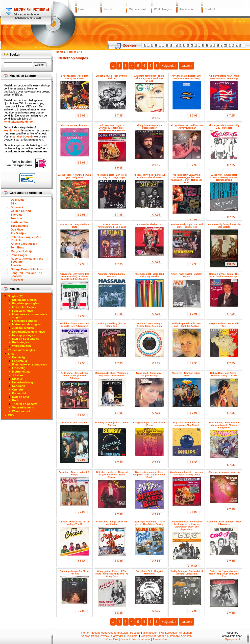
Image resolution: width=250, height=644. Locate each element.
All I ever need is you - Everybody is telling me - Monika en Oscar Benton (112, 128)
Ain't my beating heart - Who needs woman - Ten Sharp (187, 77)
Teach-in (16, 218)
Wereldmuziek (21, 346)
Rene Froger (19, 255)
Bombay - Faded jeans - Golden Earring (112, 424)
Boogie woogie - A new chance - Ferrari (149, 424)
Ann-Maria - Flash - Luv (149, 224)
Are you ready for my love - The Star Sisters (224, 226)
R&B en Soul (21, 397)
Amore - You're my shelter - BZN (74, 226)
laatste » (186, 66)
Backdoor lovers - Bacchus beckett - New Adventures (74, 325)
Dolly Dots (18, 200)
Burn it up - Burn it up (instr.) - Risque (74, 473)
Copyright (117, 636)
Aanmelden (160, 639)
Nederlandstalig (23, 382)
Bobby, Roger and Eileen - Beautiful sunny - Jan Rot (224, 374)
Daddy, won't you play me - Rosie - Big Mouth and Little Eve (224, 574)
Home (82, 9)
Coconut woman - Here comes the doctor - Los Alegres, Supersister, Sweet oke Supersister (187, 525)
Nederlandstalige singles (29, 332)
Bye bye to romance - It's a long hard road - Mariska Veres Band (149, 475)
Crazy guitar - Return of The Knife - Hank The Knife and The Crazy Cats (112, 574)
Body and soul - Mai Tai (74, 423)
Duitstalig (18, 357)
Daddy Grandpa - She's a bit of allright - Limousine (187, 572)
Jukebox (18, 375)
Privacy (105, 636)
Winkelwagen (163, 9)
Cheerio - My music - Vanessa (224, 472)
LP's (11, 354)
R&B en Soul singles (26, 339)
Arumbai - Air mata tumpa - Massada (112, 275)
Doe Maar (17, 229)
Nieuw (108, 9)
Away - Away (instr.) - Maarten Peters (187, 275)
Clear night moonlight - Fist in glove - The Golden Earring (149, 523)
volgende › (169, 66)
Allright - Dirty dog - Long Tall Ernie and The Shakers (149, 176)
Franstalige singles (25, 321)
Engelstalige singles (26, 303)
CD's (11, 415)
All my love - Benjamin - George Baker (149, 127)
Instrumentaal (21, 372)
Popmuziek (19, 393)
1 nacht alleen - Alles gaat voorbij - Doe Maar (74, 77)
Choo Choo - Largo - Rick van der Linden (112, 523)
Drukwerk (17, 207)
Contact (210, 9)
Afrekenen (186, 9)
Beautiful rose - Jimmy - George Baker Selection (149, 325)
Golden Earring (21, 211)
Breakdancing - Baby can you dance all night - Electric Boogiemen (224, 425)
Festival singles (22, 311)
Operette (18, 389)
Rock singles (21, 342)
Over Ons (112, 639)
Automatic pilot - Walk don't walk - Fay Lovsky (149, 275)
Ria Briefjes (19, 233)
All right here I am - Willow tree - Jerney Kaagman (187, 127)
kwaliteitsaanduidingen (19, 122)
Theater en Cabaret (25, 404)
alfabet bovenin (23, 136)
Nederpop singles (24, 335)
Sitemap (173, 636)
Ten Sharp (18, 247)
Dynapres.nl (232, 639)
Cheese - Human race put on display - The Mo (75, 523)
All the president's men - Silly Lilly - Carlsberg (224, 127)
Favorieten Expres (24, 307)
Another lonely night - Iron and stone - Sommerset (187, 226)
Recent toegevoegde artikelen (109, 633)
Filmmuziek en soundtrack (30, 364)
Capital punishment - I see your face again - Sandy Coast (187, 473)
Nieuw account (141, 639)
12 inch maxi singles (22, 350)
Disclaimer (132, 636)
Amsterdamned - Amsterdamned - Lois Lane (112, 226)
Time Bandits (20, 226)
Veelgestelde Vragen (153, 636)
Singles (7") (16, 296)
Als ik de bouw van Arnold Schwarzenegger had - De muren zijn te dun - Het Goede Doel (187, 179)
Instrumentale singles (26, 324)
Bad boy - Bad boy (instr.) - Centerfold (112, 325)
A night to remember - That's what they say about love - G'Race (149, 78)
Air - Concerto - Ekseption (75, 125)
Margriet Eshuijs (22, 251)
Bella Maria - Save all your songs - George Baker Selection (75, 376)
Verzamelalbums (23, 407)
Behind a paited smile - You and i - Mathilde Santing (187, 325)
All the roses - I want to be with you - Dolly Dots (74, 176)
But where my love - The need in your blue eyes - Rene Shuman (112, 475)
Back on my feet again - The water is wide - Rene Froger (224, 275)
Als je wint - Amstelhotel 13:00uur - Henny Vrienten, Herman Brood (224, 177)
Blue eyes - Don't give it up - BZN (186, 374)
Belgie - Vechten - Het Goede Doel (224, 325)
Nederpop (19, 386)
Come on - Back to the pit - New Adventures (224, 523)
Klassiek (18, 379)
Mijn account (137, 9)
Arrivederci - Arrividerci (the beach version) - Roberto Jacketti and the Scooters (75, 277)
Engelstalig (20, 361)
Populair (135, 633)
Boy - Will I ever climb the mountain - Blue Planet (187, 424)
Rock (16, 400)
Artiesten (186, 636)
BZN (14, 203)
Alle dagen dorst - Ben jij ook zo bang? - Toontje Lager (112, 176)
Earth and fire (20, 222)
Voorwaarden (90, 636)
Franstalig (19, 368)
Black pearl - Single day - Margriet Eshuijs (149, 374)
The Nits (16, 265)
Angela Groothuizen (24, 244)
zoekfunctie (11, 130)
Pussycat (17, 280)
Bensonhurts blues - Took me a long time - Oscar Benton (112, 374)
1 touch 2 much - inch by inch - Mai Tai (112, 77)
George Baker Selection (27, 269)
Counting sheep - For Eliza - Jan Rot (74, 572)
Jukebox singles (23, 328)
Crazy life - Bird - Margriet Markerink (149, 572)
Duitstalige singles (24, 300)
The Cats (17, 215)
